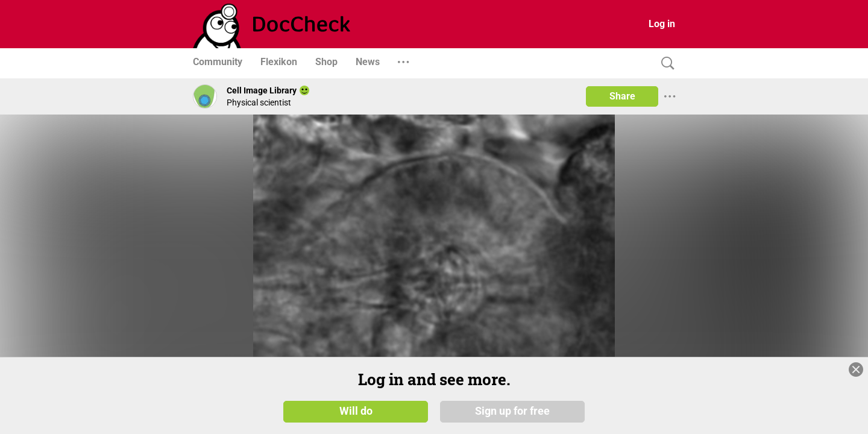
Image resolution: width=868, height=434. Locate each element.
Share (622, 96)
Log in (662, 24)
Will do (356, 411)
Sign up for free (512, 411)
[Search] (665, 64)
